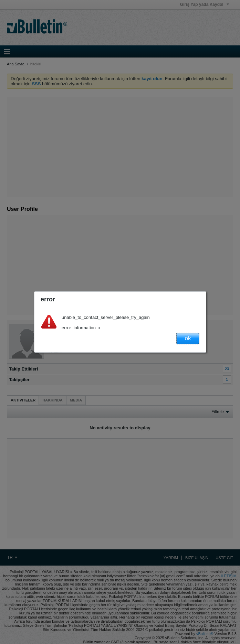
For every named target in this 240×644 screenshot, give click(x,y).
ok (188, 338)
